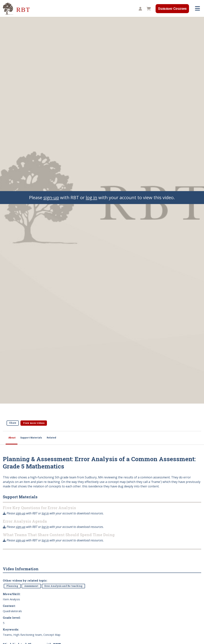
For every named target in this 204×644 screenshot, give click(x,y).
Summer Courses (172, 8)
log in (91, 197)
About (12, 438)
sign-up (51, 197)
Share (13, 423)
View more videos (34, 423)
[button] (140, 9)
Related (51, 438)
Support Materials (31, 438)
